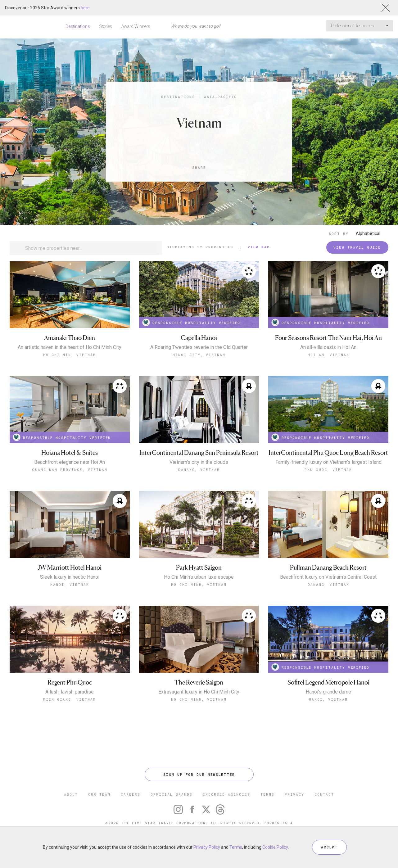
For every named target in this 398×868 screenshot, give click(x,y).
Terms (236, 847)
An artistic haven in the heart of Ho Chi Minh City (70, 347)
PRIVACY (294, 794)
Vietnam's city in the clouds (199, 462)
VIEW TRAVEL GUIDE (357, 247)
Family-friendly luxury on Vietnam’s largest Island (328, 462)
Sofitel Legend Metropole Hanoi (328, 683)
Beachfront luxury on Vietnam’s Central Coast (328, 577)
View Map (259, 247)
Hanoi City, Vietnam (199, 355)
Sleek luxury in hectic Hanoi (70, 577)
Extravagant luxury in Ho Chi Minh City (199, 692)
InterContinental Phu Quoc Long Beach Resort (328, 453)
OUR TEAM (99, 794)
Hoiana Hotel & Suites (70, 453)
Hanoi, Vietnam (70, 584)
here (85, 8)
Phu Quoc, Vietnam (328, 470)
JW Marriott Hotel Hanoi (70, 568)
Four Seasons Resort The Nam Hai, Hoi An (328, 338)
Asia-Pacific (220, 97)
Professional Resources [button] (360, 26)
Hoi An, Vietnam (328, 355)
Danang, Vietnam (199, 470)
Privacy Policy (207, 847)
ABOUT (71, 794)
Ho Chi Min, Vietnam (70, 355)
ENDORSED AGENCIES (226, 794)
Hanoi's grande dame (328, 692)
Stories (106, 26)
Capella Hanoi (199, 338)
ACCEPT (329, 847)
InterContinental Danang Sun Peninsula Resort (199, 453)
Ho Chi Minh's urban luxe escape (199, 577)
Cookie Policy (275, 847)
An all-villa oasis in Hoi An (328, 347)
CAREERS (131, 794)
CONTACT (324, 794)
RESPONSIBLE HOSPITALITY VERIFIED (191, 322)
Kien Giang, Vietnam (70, 699)
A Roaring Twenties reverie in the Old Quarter (199, 347)
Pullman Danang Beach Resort (328, 568)
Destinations (78, 26)
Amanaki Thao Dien (70, 338)
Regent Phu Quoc (70, 683)
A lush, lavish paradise (70, 692)
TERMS (267, 794)
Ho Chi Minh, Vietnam (199, 584)
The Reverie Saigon (199, 683)
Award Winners (136, 26)
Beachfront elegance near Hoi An (70, 462)
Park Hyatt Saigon (199, 568)
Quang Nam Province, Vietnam (70, 470)
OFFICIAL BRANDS (172, 794)
